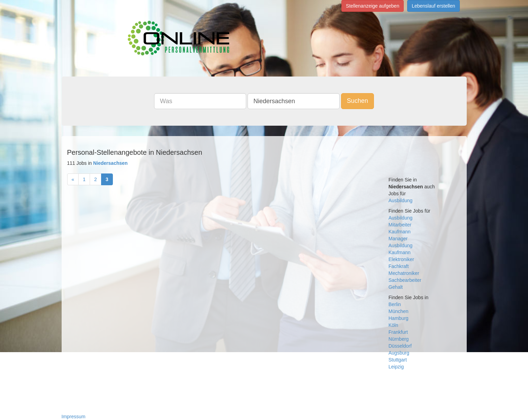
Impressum (74, 417)
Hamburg (399, 318)
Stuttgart (398, 360)
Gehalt (396, 287)
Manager (398, 239)
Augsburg (399, 353)
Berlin (395, 304)
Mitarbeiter (400, 225)
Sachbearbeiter (405, 280)
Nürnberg (399, 339)
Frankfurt (398, 332)
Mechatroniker (404, 273)
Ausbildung (400, 200)
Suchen (357, 101)
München (399, 311)
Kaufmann (400, 232)
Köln (393, 325)
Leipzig (396, 367)
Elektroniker (401, 259)
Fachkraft (399, 266)
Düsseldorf (400, 346)
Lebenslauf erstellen (433, 6)
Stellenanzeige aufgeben (373, 6)
